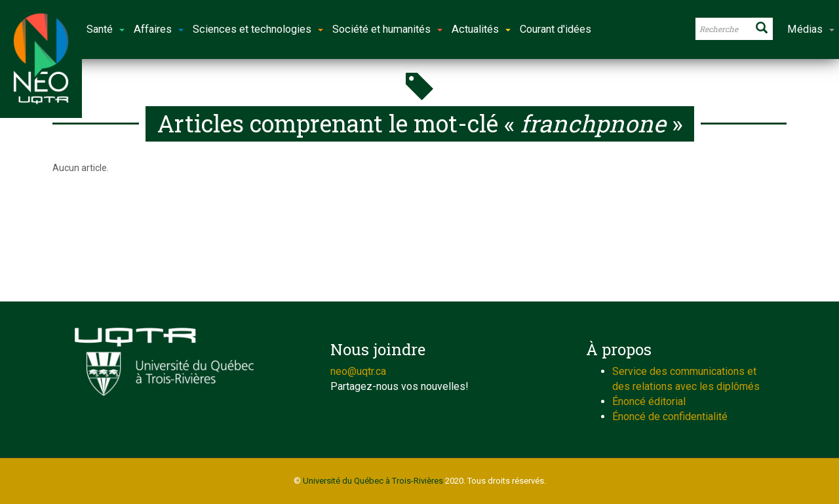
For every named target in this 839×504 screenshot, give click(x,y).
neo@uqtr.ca (358, 371)
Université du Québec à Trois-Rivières (373, 481)
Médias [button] (811, 29)
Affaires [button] (159, 29)
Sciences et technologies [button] (258, 29)
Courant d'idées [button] (556, 29)
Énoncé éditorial (649, 401)
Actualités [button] (481, 29)
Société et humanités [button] (387, 29)
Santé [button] (106, 29)
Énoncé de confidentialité (670, 417)
